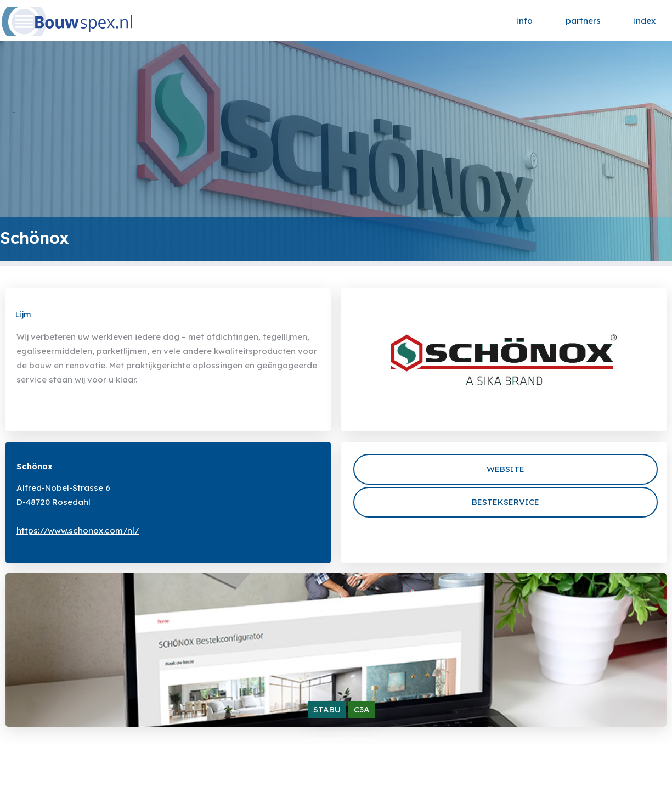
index (645, 21)
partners (583, 21)
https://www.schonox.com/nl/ (78, 530)
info (525, 21)
